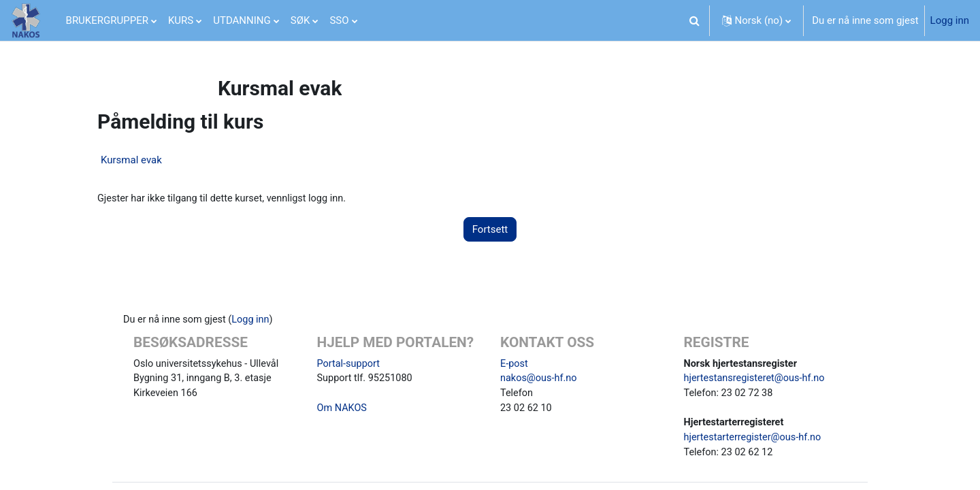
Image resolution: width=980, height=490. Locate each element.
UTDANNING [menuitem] (242, 20)
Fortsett (490, 230)
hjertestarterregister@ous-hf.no (755, 442)
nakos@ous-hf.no (540, 380)
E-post (514, 365)
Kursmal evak (131, 160)
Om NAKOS (343, 411)
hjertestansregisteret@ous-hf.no (757, 380)
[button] (695, 20)
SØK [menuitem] (300, 20)
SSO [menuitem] (339, 20)
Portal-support (350, 365)
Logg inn (950, 20)
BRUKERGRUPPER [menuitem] (107, 20)
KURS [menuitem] (181, 20)
